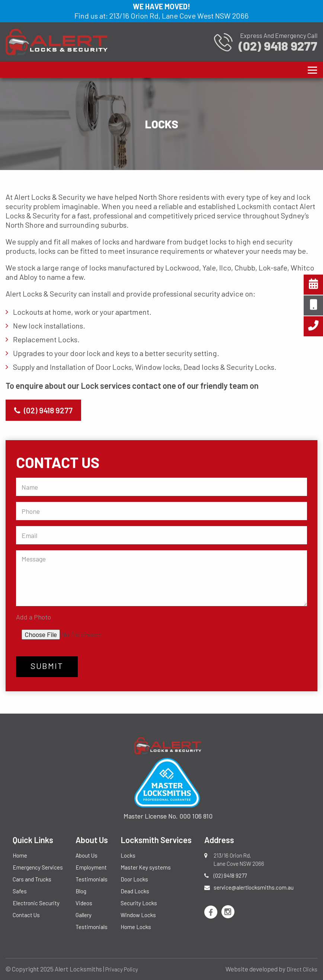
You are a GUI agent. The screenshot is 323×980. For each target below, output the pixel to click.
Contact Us (26, 915)
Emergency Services (38, 867)
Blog (81, 891)
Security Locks (139, 903)
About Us (87, 855)
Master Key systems (146, 867)
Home (20, 855)
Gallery (84, 915)
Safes (20, 891)
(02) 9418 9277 (43, 410)
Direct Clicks (302, 969)
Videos (84, 903)
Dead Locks (135, 891)
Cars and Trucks (32, 879)
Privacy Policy (122, 969)
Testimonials (92, 879)
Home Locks (136, 927)
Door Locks (134, 879)
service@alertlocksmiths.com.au (254, 887)
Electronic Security (36, 903)
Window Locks (138, 915)
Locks (128, 855)
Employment (91, 867)
